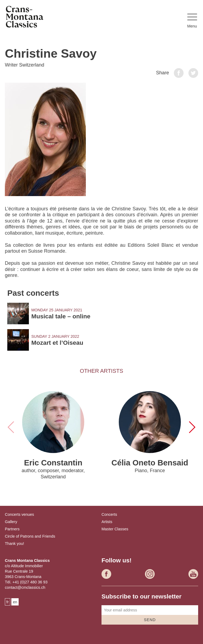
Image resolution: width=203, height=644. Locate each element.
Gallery (11, 522)
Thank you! (14, 544)
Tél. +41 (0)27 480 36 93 (26, 582)
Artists (107, 522)
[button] (192, 21)
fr (8, 602)
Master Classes (115, 529)
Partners (12, 529)
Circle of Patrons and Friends (30, 536)
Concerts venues (19, 514)
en (15, 602)
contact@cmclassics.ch (25, 587)
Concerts (109, 514)
